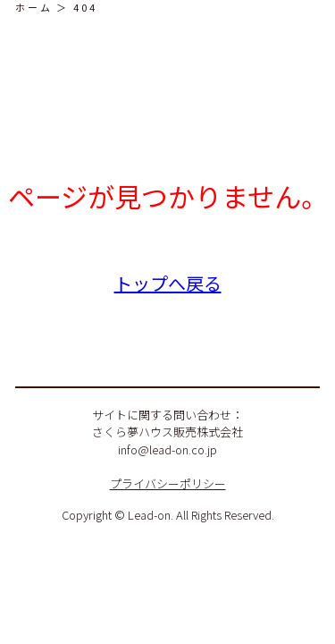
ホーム (34, 7)
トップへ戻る (168, 283)
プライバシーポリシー (168, 483)
